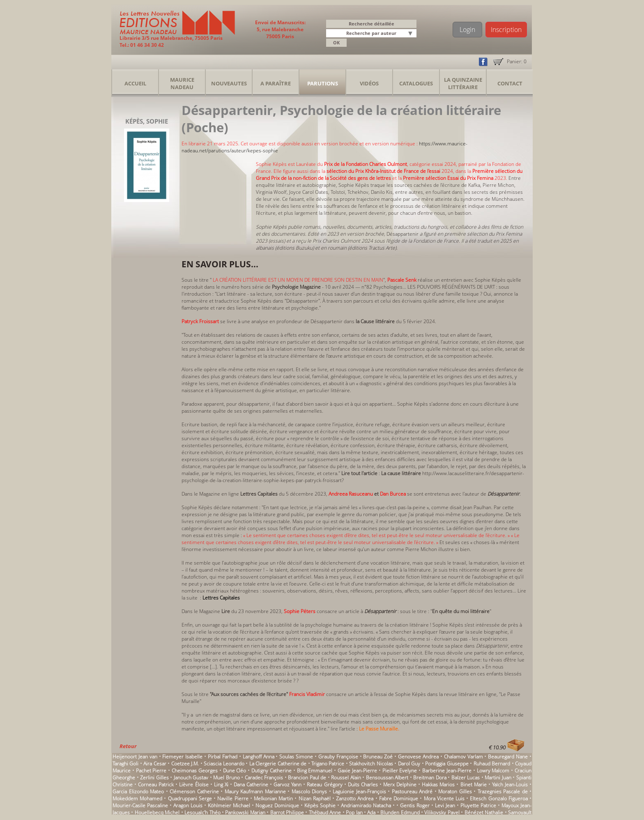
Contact (510, 83)
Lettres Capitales (222, 598)
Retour (128, 746)
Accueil (135, 83)
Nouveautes (229, 83)
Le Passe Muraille (378, 729)
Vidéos (369, 83)
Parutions (323, 83)
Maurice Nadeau (182, 83)
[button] (412, 34)
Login (467, 30)
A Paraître (276, 83)
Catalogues (416, 83)
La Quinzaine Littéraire (463, 83)
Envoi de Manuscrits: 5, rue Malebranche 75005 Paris (280, 29)
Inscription (506, 30)
